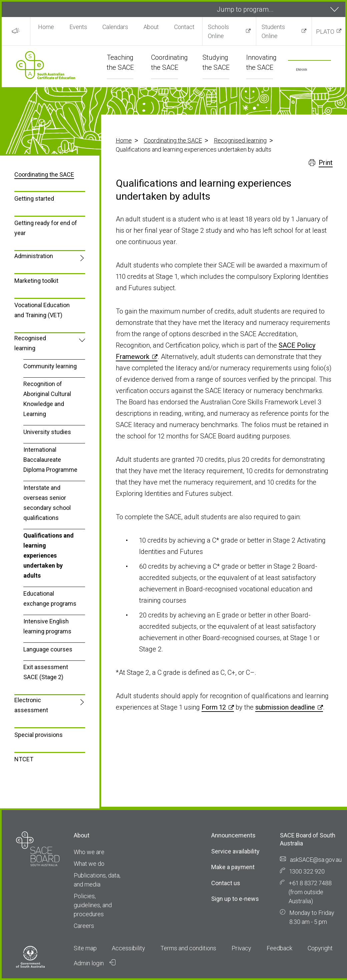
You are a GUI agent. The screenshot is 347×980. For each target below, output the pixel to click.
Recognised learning (240, 140)
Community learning (50, 366)
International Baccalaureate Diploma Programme (50, 460)
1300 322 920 (307, 871)
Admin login (95, 963)
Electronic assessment (31, 705)
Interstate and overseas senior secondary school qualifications (47, 503)
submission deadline (285, 707)
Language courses (48, 649)
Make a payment (233, 867)
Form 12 (214, 707)
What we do (89, 864)
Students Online (273, 31)
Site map (85, 948)
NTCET (24, 759)
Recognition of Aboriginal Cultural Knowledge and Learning (47, 399)
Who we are (89, 852)
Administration (34, 256)
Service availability (235, 851)
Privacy (241, 948)
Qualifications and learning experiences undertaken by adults (49, 555)
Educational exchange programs (50, 599)
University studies (47, 432)
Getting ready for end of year (46, 228)
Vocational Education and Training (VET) (42, 310)
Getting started (34, 199)
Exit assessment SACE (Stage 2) (46, 672)
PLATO (325, 32)
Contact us (226, 883)
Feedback (279, 948)
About (151, 27)
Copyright (320, 948)
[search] (301, 70)
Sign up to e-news (235, 899)
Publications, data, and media (97, 880)
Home (46, 27)
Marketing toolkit (36, 281)
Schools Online (218, 31)
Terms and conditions (188, 948)
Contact (184, 27)
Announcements (233, 835)
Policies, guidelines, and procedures (93, 905)
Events (78, 27)
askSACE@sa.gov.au (316, 860)
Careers (84, 926)
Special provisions (39, 735)
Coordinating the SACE (173, 140)
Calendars (115, 27)
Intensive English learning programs (47, 626)
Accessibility (128, 948)
